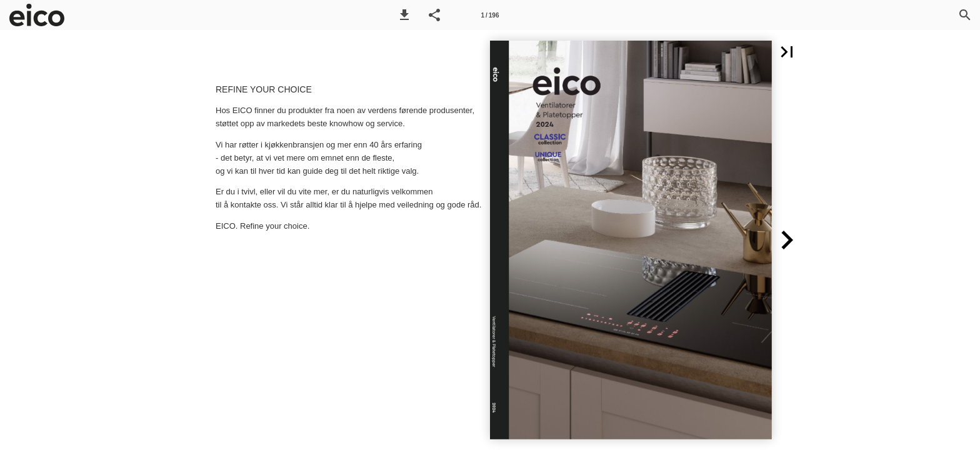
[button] (404, 15)
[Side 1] (490, 15)
